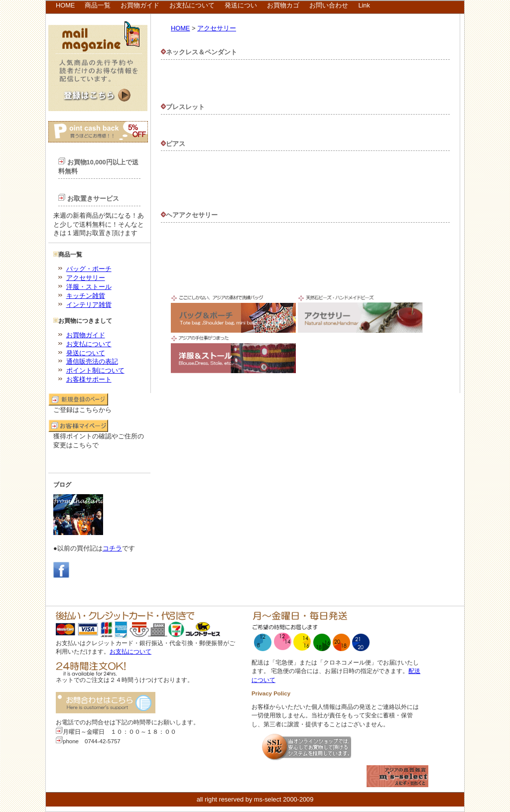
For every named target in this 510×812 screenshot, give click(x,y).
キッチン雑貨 (86, 296)
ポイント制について (95, 370)
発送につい (241, 5)
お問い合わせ (329, 5)
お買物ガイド (140, 5)
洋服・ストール (89, 287)
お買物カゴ (283, 5)
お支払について (192, 5)
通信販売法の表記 (92, 361)
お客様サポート (89, 379)
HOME (65, 5)
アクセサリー (86, 278)
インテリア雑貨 (89, 305)
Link (364, 5)
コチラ (112, 548)
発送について (86, 353)
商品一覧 (98, 5)
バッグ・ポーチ (89, 269)
